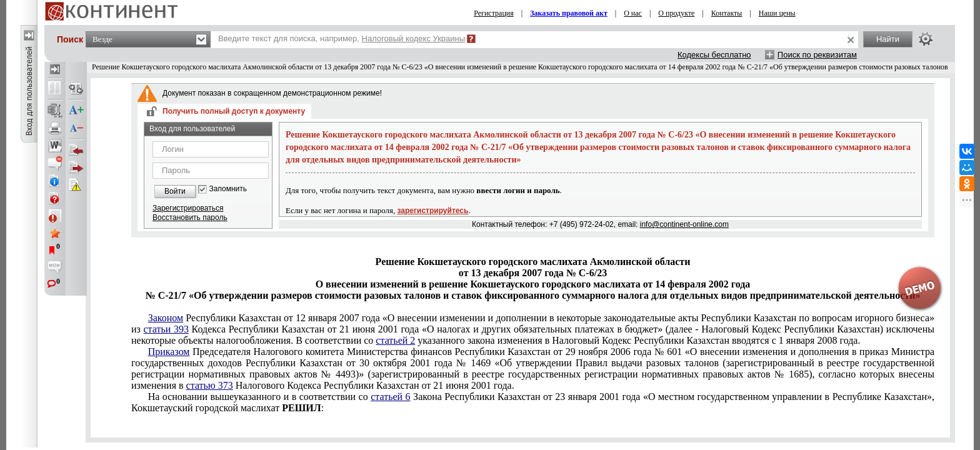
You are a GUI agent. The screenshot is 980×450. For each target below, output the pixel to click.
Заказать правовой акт (569, 13)
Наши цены (777, 13)
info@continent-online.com (684, 224)
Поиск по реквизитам (817, 55)
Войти (175, 191)
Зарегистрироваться (188, 208)
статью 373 (210, 385)
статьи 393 (166, 329)
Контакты (727, 13)
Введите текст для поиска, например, (342, 38)
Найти (888, 39)
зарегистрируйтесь (433, 211)
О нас (633, 13)
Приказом (169, 352)
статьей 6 (390, 397)
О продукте (676, 13)
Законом (166, 318)
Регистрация (494, 13)
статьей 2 (395, 340)
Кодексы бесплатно (714, 55)
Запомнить (228, 189)
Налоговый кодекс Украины (414, 38)
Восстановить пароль (190, 217)
